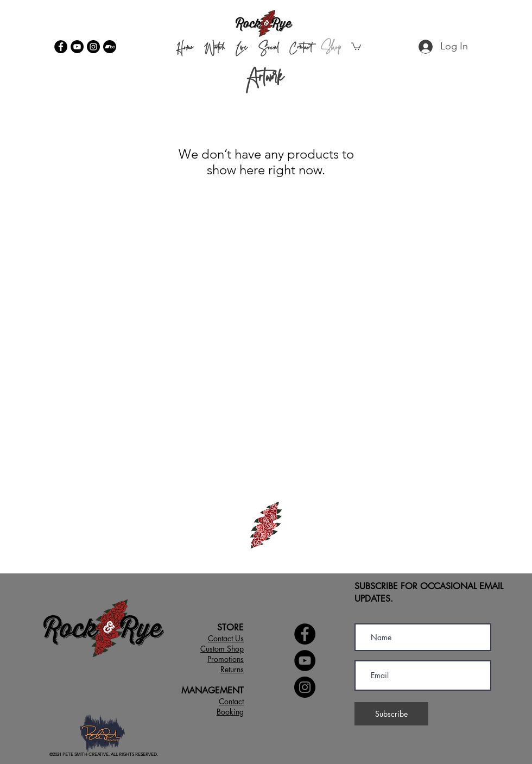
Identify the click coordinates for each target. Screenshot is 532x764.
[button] (356, 46)
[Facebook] (61, 47)
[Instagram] (93, 47)
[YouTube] (77, 47)
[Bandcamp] (110, 47)
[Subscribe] (391, 714)
